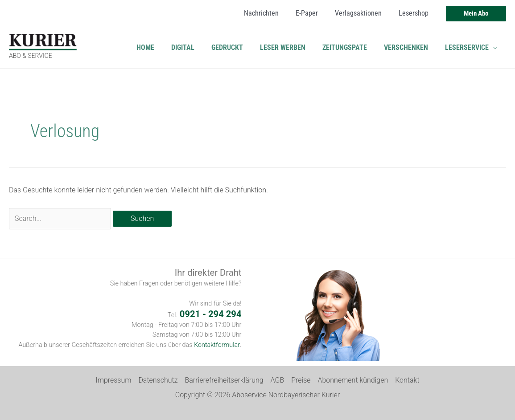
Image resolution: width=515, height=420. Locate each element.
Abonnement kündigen (353, 380)
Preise (301, 380)
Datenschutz (158, 380)
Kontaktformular (217, 345)
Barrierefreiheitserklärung (224, 380)
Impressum (113, 380)
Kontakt (407, 380)
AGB (278, 380)
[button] (476, 14)
